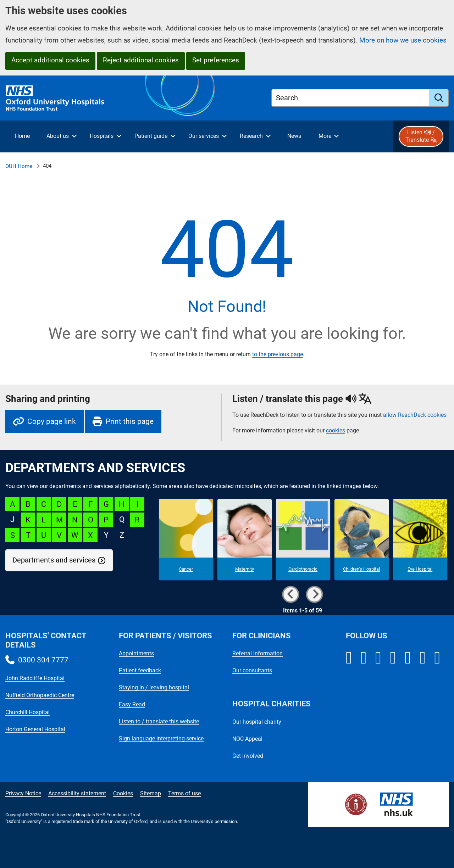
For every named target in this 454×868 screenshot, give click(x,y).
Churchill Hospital (27, 712)
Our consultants (252, 670)
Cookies (123, 793)
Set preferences (216, 60)
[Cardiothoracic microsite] (303, 540)
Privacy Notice (23, 793)
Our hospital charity (257, 722)
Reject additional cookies (141, 60)
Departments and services (54, 560)
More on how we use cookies (403, 40)
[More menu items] (328, 136)
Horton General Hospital (35, 729)
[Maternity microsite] (245, 540)
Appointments (136, 653)
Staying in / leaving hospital (154, 687)
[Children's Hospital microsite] (362, 540)
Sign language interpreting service (161, 738)
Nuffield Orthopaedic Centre (40, 695)
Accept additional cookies (50, 60)
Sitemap (151, 793)
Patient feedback (140, 670)
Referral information (258, 653)
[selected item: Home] (22, 136)
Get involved (248, 756)
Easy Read (132, 704)
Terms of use (184, 793)
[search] (439, 98)
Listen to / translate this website (159, 721)
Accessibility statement (77, 793)
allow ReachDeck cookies (415, 415)
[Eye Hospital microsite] (420, 540)
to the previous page (278, 354)
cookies (336, 430)
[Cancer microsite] (186, 540)
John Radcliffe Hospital (35, 678)
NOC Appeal (247, 739)
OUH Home (19, 166)
